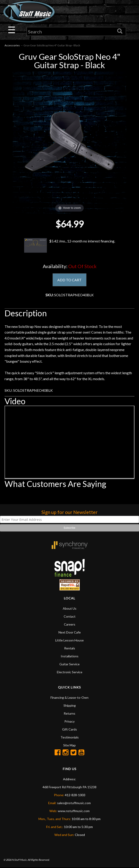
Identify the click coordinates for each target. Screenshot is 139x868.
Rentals (70, 648)
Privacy (69, 722)
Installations (70, 656)
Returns (69, 714)
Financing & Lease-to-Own (69, 698)
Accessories (12, 46)
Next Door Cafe (70, 632)
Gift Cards (69, 730)
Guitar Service (69, 664)
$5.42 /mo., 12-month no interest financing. (70, 245)
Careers (70, 625)
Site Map (69, 745)
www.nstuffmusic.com (74, 811)
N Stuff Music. (19, 860)
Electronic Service (70, 672)
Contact (70, 617)
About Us (70, 609)
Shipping (70, 706)
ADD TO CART (69, 280)
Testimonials (70, 737)
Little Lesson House (69, 640)
